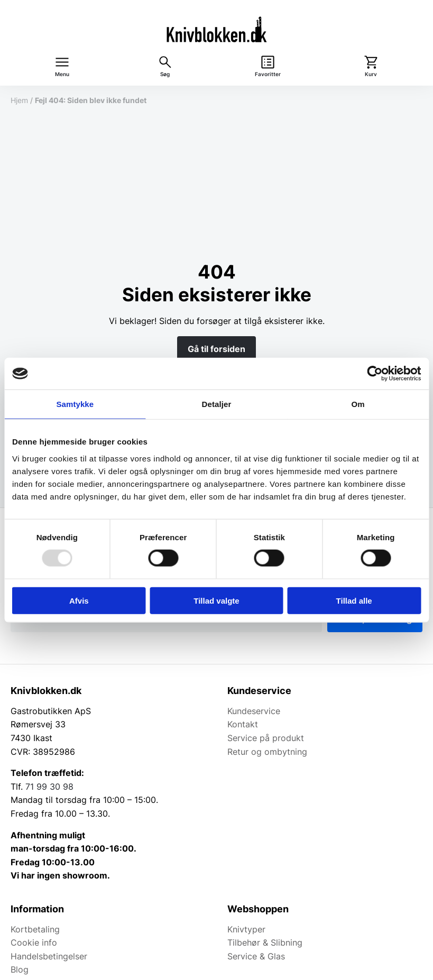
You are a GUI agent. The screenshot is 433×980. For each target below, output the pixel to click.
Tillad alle (354, 600)
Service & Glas (256, 956)
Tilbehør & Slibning (265, 942)
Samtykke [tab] (75, 404)
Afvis (79, 600)
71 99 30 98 (49, 787)
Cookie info (34, 942)
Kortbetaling (35, 929)
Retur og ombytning (267, 752)
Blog (20, 969)
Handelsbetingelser (49, 956)
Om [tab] (358, 404)
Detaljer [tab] (217, 404)
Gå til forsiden (216, 349)
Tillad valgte (216, 600)
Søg (165, 74)
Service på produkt (266, 738)
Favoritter (268, 74)
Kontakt (243, 724)
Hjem (19, 100)
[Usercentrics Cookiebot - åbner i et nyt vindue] (375, 374)
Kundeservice (254, 711)
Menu (62, 74)
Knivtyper (246, 929)
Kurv (371, 74)
